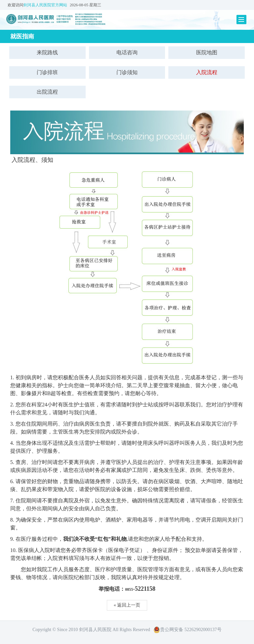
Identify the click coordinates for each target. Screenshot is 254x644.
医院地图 (207, 52)
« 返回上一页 (127, 605)
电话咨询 (127, 52)
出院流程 (47, 92)
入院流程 (207, 72)
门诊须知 (127, 72)
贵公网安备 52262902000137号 (188, 630)
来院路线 (47, 52)
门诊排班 (47, 72)
